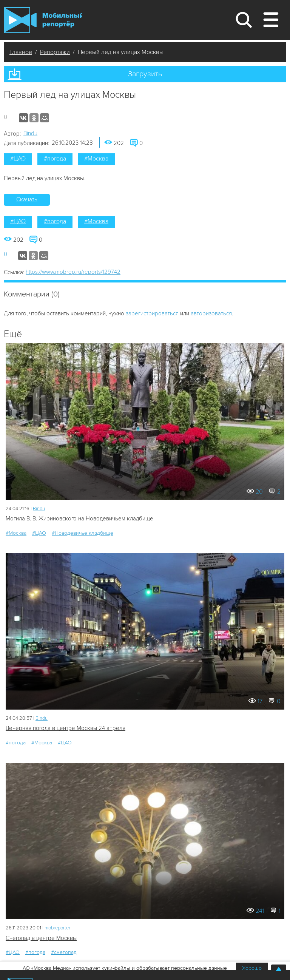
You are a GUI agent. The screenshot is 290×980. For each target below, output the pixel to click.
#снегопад (64, 952)
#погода (55, 159)
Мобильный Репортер (43, 20)
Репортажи (55, 52)
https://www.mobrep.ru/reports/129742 (73, 272)
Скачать (27, 199)
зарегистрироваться (152, 313)
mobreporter (57, 928)
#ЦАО (18, 159)
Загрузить (145, 74)
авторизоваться (211, 313)
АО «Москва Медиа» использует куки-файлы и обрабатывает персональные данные (125, 968)
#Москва (96, 159)
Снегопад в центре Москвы (41, 938)
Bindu (30, 133)
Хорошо (252, 968)
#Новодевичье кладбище (83, 533)
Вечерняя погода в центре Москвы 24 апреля (66, 728)
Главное (21, 52)
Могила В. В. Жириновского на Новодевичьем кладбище (79, 519)
